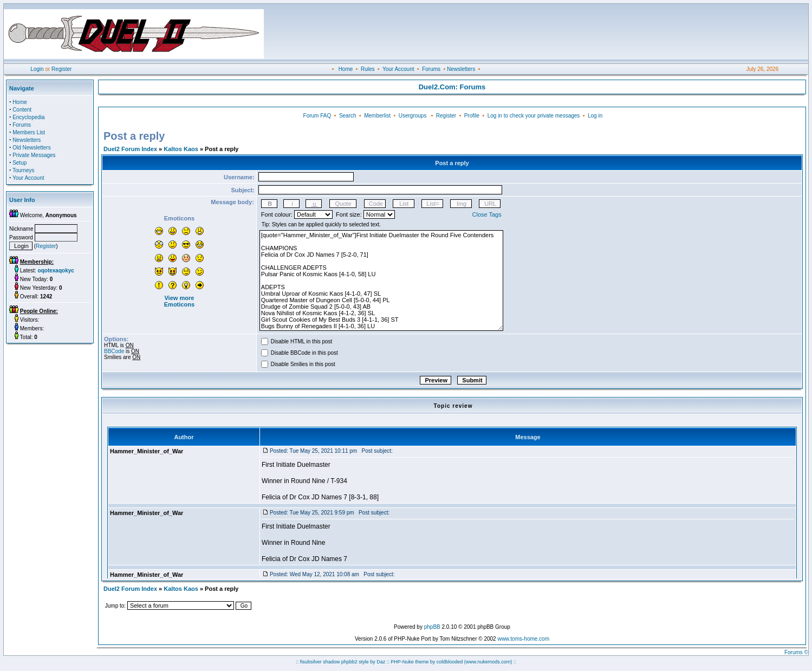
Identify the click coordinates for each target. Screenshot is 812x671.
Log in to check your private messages (534, 116)
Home (346, 69)
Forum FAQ (317, 116)
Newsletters (461, 69)
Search (348, 116)
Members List (29, 132)
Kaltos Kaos (181, 149)
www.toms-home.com (523, 639)
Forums (431, 69)
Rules (368, 69)
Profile (472, 116)
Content (22, 110)
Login (37, 69)
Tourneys (24, 170)
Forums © (796, 652)
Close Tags (487, 214)
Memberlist (377, 116)
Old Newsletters (32, 148)
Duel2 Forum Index (130, 149)
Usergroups (413, 116)
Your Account (398, 69)
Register (61, 69)
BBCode (114, 351)
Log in (595, 116)
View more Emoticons (179, 301)
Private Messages (34, 155)
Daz (381, 662)
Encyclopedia (28, 117)
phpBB (432, 627)
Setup (20, 163)
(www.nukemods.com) (488, 662)
